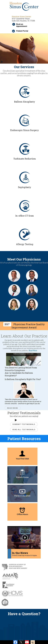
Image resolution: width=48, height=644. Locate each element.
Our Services (24, 67)
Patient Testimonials (24, 413)
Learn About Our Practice (24, 336)
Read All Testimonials (24, 430)
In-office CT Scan (25, 216)
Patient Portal (22, 31)
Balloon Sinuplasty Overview (24, 354)
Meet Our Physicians (24, 259)
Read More (33, 350)
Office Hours (22, 514)
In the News (20, 553)
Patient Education (22, 496)
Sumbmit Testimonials (24, 424)
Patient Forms (22, 477)
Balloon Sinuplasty (25, 102)
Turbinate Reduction (25, 159)
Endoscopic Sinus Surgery (25, 130)
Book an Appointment (22, 25)
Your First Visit (22, 459)
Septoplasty (25, 187)
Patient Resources (24, 439)
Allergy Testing (25, 244)
